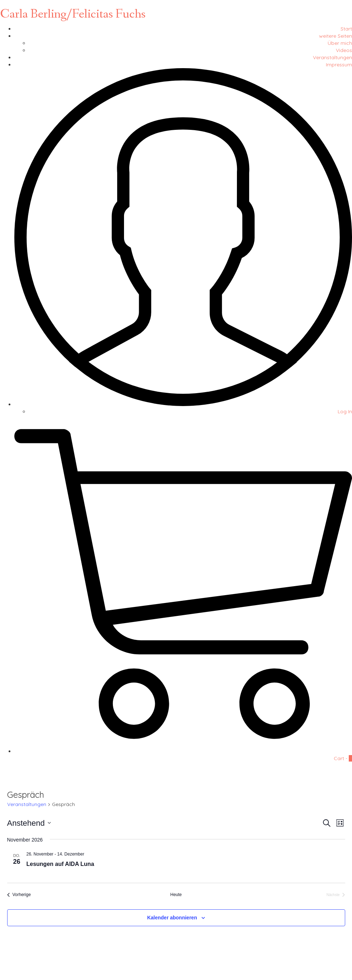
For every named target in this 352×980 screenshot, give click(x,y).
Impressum (339, 65)
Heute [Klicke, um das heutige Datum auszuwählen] (176, 895)
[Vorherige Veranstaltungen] (19, 895)
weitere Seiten (336, 36)
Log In (345, 411)
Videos (344, 50)
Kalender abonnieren (172, 918)
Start (346, 29)
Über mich (340, 43)
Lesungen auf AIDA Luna (60, 864)
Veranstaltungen (332, 57)
